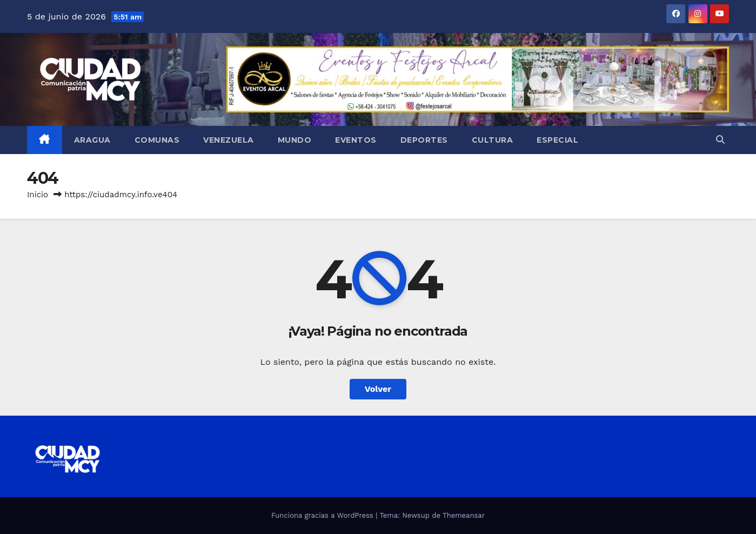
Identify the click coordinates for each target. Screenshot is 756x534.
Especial (557, 140)
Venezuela (229, 140)
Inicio (38, 195)
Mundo (295, 140)
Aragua (92, 140)
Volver (378, 389)
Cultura (493, 140)
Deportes (424, 140)
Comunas (157, 140)
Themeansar (464, 515)
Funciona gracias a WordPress (323, 515)
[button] (720, 140)
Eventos (356, 140)
